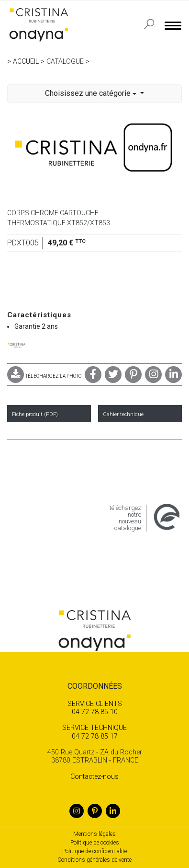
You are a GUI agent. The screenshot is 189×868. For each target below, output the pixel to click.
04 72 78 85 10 (94, 708)
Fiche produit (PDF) (35, 414)
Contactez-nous (94, 777)
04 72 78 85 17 (94, 732)
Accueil (26, 61)
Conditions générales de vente (94, 860)
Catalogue (65, 61)
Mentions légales (94, 834)
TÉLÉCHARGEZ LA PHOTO (44, 376)
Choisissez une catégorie (92, 93)
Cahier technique (123, 414)
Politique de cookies (95, 843)
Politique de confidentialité (94, 851)
